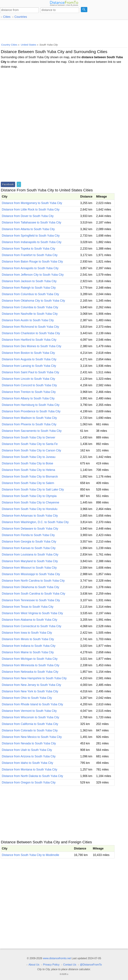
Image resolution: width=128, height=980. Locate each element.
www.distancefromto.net (57, 958)
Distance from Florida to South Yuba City (28, 535)
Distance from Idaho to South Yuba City (27, 763)
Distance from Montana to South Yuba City (29, 770)
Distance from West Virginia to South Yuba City (32, 613)
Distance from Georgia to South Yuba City (29, 542)
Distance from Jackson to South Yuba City (29, 281)
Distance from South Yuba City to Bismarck (30, 477)
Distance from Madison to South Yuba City (29, 418)
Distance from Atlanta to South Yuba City (28, 229)
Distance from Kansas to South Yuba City (29, 548)
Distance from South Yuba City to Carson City (31, 450)
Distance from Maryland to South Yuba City (30, 561)
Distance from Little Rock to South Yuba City (31, 210)
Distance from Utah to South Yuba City (27, 750)
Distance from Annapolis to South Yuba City (30, 268)
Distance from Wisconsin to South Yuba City (30, 717)
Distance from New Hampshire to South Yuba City (34, 678)
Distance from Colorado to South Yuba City (30, 730)
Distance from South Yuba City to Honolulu (30, 509)
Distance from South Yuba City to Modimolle (30, 855)
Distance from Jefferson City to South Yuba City (33, 275)
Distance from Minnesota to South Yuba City (31, 665)
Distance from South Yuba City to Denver (28, 437)
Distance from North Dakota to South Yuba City (32, 776)
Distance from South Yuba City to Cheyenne (30, 502)
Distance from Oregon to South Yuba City (29, 782)
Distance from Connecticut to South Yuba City (32, 626)
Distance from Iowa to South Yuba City (27, 633)
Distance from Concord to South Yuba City (29, 385)
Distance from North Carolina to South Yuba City (33, 581)
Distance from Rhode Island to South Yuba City (32, 704)
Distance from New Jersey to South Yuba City (31, 685)
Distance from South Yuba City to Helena (28, 470)
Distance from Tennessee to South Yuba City (31, 600)
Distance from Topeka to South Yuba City (28, 249)
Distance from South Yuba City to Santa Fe (30, 444)
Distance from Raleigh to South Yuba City (29, 288)
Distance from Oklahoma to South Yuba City (30, 587)
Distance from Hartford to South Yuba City (29, 340)
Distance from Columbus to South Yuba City (30, 294)
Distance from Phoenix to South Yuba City (29, 424)
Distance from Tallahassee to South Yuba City (31, 222)
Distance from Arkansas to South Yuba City (30, 516)
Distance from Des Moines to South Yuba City (32, 346)
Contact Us (70, 965)
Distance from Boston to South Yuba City (28, 353)
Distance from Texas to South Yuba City (28, 607)
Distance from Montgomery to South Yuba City (32, 203)
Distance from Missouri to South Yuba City (29, 568)
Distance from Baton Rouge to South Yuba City (32, 262)
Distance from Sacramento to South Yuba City (32, 431)
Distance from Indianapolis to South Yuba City (32, 242)
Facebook (8, 184)
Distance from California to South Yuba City (30, 724)
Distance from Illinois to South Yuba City (28, 639)
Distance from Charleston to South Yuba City (31, 333)
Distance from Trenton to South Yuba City (29, 392)
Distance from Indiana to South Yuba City (29, 646)
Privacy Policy (51, 965)
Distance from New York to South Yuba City (30, 691)
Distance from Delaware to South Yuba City (30, 529)
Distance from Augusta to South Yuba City (29, 359)
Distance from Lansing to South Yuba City (29, 366)
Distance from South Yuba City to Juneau (29, 457)
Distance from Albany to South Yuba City (28, 398)
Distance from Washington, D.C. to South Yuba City (35, 522)
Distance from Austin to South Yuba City (28, 320)
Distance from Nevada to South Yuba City (29, 743)
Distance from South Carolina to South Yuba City (33, 594)
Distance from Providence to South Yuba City (31, 411)
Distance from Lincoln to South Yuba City (28, 379)
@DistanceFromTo (91, 965)
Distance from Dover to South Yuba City (28, 216)
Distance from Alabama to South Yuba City (29, 620)
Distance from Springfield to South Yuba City (31, 236)
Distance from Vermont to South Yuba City (29, 711)
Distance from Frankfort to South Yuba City (30, 255)
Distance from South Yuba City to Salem (28, 483)
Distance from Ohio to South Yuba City (27, 698)
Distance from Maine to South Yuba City (28, 652)
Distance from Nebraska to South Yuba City (30, 672)
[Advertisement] (64, 31)
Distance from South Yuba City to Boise (27, 463)
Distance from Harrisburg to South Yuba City (31, 405)
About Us (34, 965)
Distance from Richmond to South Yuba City (30, 327)
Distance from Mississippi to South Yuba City (31, 574)
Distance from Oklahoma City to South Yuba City (33, 301)
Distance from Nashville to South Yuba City (30, 314)
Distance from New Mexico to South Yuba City (32, 737)
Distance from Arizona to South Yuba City (29, 756)
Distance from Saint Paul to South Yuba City (30, 372)
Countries (21, 17)
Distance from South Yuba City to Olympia (29, 496)
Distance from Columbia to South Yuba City (30, 307)
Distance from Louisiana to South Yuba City (30, 555)
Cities (7, 17)
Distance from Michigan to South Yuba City (30, 659)
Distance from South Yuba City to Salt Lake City (33, 490)
